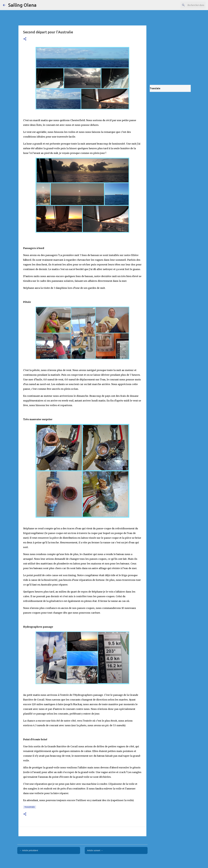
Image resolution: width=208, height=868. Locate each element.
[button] (25, 39)
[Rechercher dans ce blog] (190, 5)
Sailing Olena (22, 5)
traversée (30, 807)
